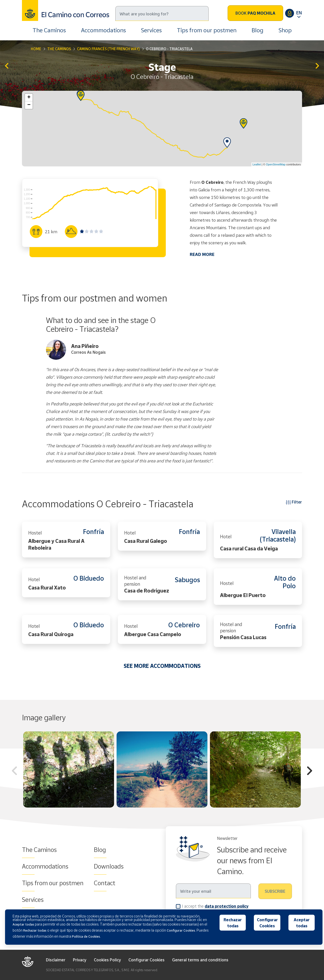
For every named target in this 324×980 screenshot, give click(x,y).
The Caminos (49, 30)
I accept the (215, 906)
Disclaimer (56, 960)
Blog (258, 30)
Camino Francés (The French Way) (108, 49)
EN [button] (299, 13)
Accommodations (103, 30)
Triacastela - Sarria (317, 66)
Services (151, 30)
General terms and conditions (200, 960)
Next (310, 771)
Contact (105, 883)
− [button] (29, 105)
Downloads (109, 866)
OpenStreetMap (276, 164)
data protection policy (227, 906)
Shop (285, 30)
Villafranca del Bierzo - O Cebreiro (7, 66)
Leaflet (257, 164)
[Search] (162, 13)
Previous (14, 771)
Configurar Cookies (146, 960)
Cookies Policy (107, 960)
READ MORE (202, 254)
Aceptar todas (302, 923)
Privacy (80, 960)
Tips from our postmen (207, 30)
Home (36, 49)
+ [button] (29, 98)
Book (255, 13)
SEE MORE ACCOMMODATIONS (162, 666)
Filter (294, 502)
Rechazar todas (233, 923)
